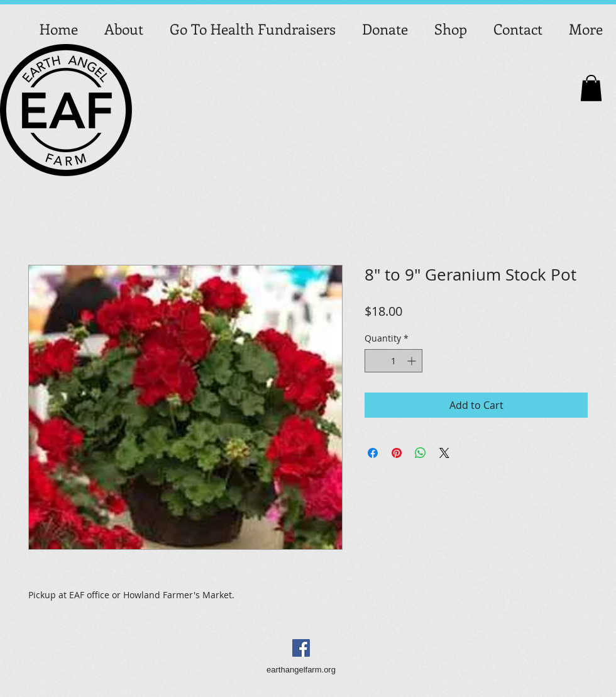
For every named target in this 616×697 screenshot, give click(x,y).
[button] (591, 88)
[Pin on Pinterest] (397, 453)
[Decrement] (374, 361)
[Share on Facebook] (373, 453)
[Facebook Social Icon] (301, 648)
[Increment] (413, 361)
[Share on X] (444, 453)
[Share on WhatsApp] (421, 453)
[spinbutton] (393, 361)
